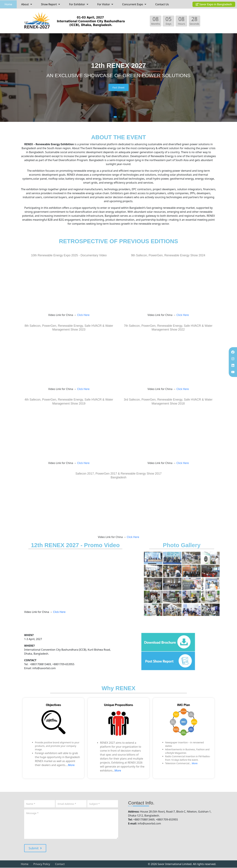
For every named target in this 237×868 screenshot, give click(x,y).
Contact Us (162, 4)
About (26, 4)
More (71, 765)
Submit (35, 848)
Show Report (51, 4)
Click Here (83, 373)
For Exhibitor (79, 4)
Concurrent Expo (134, 4)
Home (8, 4)
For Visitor (105, 4)
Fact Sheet (119, 88)
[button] (27, 4)
